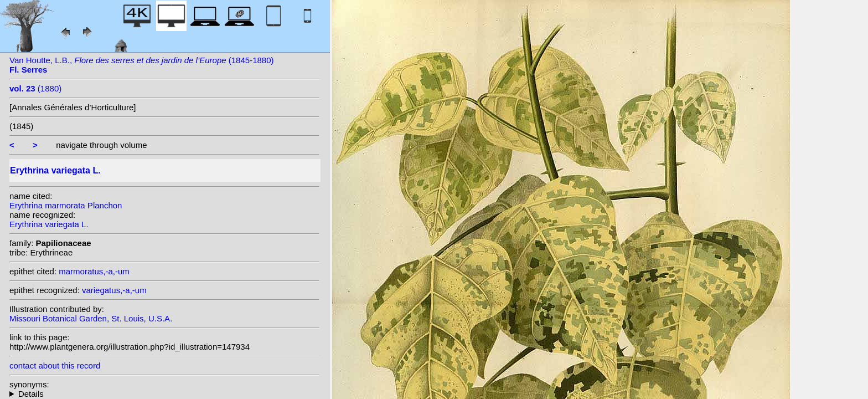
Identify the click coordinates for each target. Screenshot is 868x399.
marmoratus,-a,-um (94, 271)
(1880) (35, 88)
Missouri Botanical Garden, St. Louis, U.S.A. (91, 318)
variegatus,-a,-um (114, 290)
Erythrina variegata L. (49, 224)
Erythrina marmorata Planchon (66, 205)
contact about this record (55, 365)
